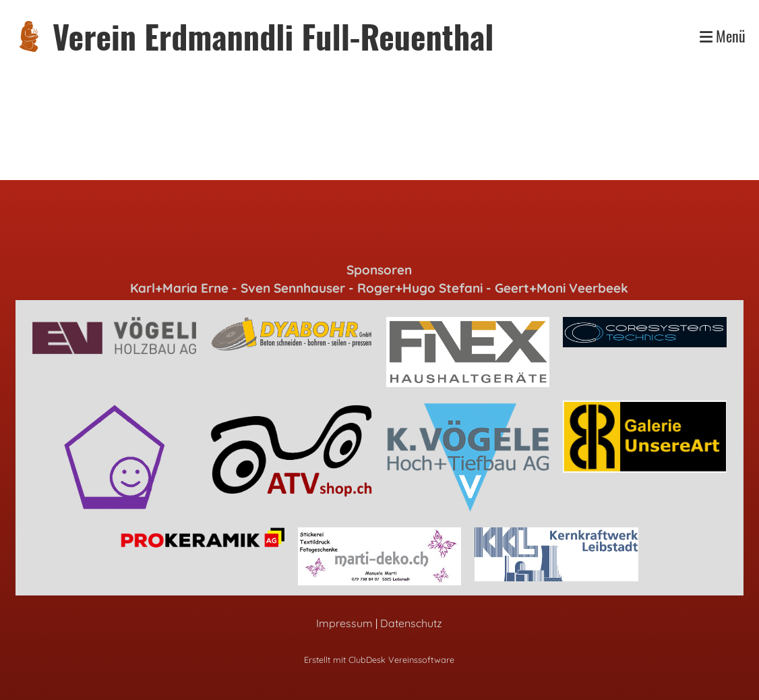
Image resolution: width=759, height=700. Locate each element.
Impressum (344, 623)
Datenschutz (411, 623)
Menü (723, 36)
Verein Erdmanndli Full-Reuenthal (273, 36)
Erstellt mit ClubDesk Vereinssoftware (379, 660)
